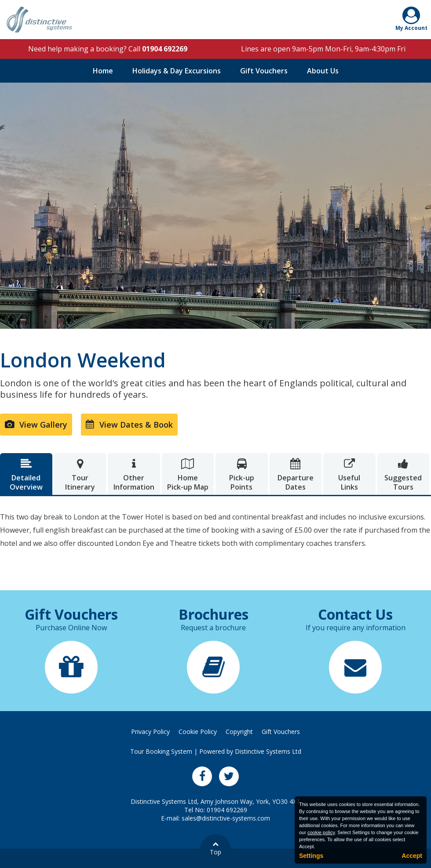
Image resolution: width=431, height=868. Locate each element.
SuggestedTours (404, 475)
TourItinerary (80, 475)
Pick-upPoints (242, 475)
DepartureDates (296, 475)
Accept (412, 856)
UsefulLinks (349, 475)
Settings (311, 856)
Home (103, 71)
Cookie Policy (198, 732)
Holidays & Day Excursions (177, 71)
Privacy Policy (150, 732)
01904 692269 (165, 49)
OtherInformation (134, 475)
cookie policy (321, 832)
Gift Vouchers (264, 71)
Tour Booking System (161, 751)
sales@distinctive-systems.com (226, 818)
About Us (323, 71)
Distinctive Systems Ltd (268, 751)
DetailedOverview (26, 475)
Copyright (239, 732)
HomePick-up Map (188, 475)
